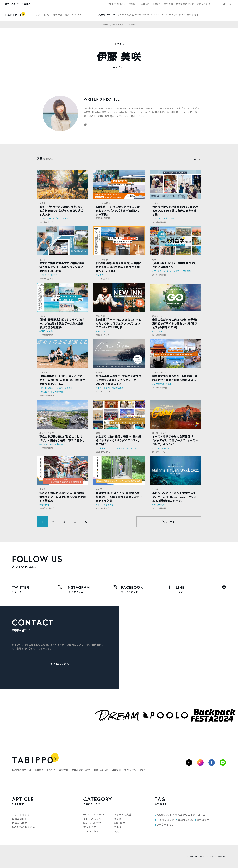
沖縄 (43, 331)
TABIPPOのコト (48, 388)
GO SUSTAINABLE (163, 15)
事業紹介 (145, 4)
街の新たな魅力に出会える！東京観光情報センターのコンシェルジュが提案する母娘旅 (63, 497)
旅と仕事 (45, 392)
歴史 (170, 384)
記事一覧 (58, 15)
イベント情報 (104, 388)
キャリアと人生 (126, 15)
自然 (116, 831)
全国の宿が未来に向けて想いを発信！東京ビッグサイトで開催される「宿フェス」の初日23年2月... (175, 323)
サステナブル (160, 505)
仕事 (61, 388)
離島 (51, 331)
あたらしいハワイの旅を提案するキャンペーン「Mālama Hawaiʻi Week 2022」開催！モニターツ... (174, 497)
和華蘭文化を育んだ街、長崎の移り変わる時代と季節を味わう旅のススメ (175, 378)
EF (155, 271)
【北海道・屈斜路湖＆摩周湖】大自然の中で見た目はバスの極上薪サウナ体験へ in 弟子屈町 (119, 267)
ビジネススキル (92, 819)
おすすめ (102, 448)
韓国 (98, 433)
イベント (77, 15)
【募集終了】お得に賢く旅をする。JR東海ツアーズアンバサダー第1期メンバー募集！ (118, 211)
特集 (67, 15)
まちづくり (46, 219)
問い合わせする (60, 664)
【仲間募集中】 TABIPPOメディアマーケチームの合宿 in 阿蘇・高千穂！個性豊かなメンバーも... (62, 380)
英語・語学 (119, 823)
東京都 (43, 260)
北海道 (99, 373)
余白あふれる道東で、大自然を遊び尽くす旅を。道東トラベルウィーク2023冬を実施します (119, 380)
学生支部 (168, 4)
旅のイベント (102, 316)
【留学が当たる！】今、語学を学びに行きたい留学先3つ (175, 265)
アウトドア (180, 15)
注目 (173, 219)
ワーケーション (47, 373)
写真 (166, 219)
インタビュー (47, 444)
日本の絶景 (58, 392)
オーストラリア (159, 433)
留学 (154, 260)
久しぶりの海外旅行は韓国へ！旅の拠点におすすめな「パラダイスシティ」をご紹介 (118, 440)
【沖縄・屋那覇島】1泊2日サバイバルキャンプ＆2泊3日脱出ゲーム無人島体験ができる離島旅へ (62, 323)
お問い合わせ (204, 4)
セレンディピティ (49, 275)
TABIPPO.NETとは (117, 4)
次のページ (169, 522)
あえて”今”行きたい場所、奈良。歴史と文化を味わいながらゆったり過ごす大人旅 (61, 211)
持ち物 (117, 819)
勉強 (177, 271)
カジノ (122, 448)
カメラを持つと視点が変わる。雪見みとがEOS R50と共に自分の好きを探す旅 (175, 211)
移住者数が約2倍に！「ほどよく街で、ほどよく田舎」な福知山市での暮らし (62, 438)
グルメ (58, 219)
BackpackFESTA (144, 15)
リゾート (133, 448)
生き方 (60, 444)
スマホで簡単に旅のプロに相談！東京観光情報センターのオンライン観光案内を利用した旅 (62, 267)
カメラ (155, 203)
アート (112, 448)
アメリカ (156, 489)
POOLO (157, 4)
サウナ (101, 275)
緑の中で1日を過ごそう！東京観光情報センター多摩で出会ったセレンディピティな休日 (119, 497)
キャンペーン (166, 271)
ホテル (68, 219)
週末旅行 (45, 505)
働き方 (69, 388)
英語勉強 (187, 271)
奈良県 (43, 203)
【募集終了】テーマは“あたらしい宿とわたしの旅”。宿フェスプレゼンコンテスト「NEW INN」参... (119, 323)
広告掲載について (185, 4)
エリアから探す (103, 203)
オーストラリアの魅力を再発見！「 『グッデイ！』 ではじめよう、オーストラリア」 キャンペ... (175, 440)
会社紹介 (133, 4)
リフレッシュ (91, 831)
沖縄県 (43, 316)
